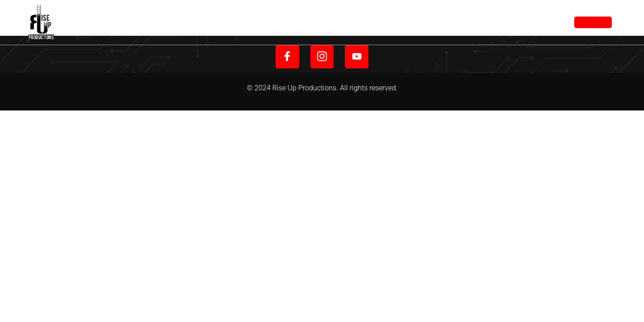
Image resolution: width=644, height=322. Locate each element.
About (339, 22)
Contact (481, 22)
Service (380, 22)
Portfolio (430, 22)
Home (300, 22)
